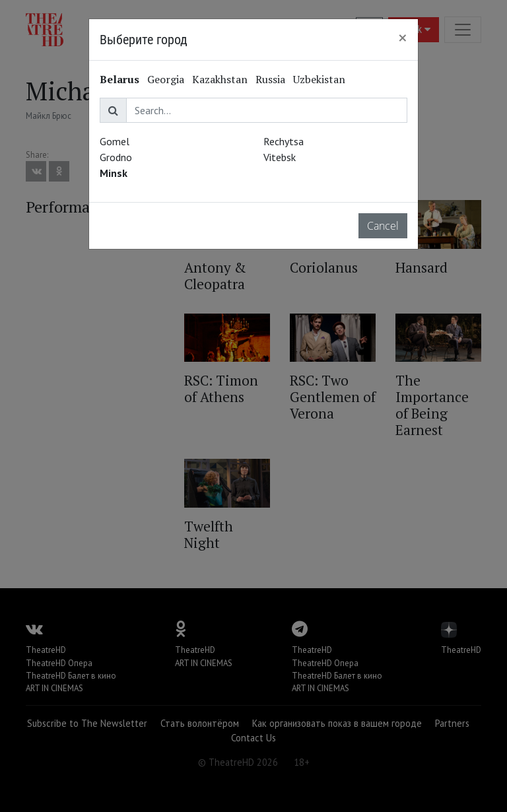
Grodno (116, 157)
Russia (270, 79)
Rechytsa (284, 141)
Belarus (119, 79)
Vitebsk (280, 157)
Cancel (383, 226)
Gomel (115, 141)
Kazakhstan (220, 79)
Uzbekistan (319, 79)
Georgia (166, 79)
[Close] (403, 38)
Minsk (114, 173)
